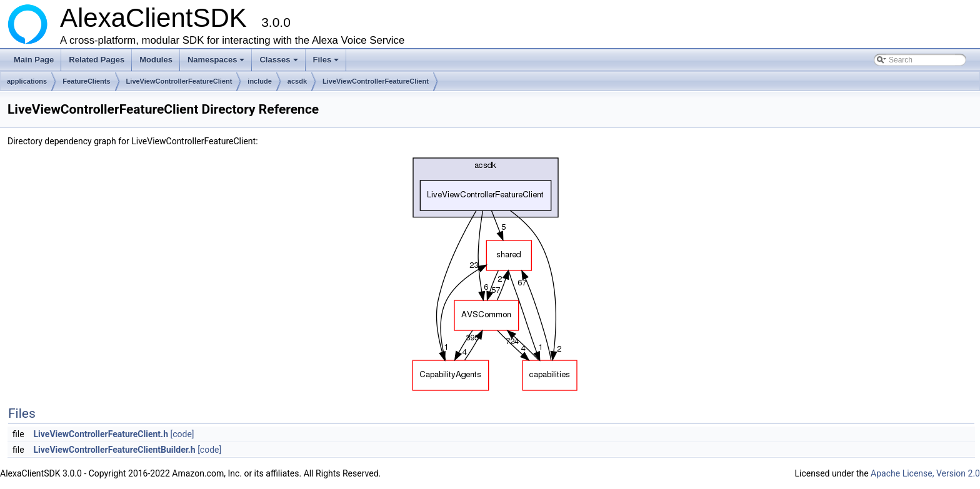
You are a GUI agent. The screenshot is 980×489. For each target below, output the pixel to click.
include (260, 81)
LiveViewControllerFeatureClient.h (101, 434)
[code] (182, 434)
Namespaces (217, 63)
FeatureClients (86, 81)
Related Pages (97, 60)
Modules (156, 60)
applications (27, 81)
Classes (279, 63)
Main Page (34, 60)
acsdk (297, 81)
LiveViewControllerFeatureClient (179, 81)
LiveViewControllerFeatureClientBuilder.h (115, 450)
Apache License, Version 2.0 (925, 473)
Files (327, 63)
